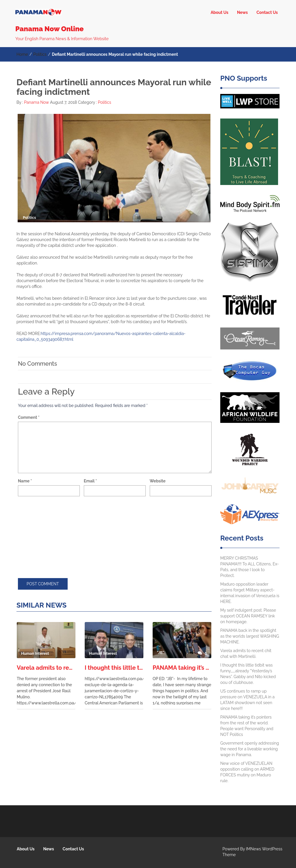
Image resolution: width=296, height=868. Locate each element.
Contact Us (267, 12)
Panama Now (36, 102)
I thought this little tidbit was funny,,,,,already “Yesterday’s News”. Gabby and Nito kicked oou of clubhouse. (114, 668)
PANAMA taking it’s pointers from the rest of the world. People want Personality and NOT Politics (182, 668)
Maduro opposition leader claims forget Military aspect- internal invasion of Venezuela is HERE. (250, 593)
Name (25, 481)
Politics (40, 54)
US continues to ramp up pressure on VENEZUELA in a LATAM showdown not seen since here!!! (247, 700)
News (242, 12)
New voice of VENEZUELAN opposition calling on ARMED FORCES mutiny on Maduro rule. (247, 772)
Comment (29, 417)
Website (158, 481)
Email (90, 481)
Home (22, 54)
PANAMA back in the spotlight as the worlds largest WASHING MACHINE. (250, 636)
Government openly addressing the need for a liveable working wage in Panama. (250, 749)
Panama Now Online (49, 29)
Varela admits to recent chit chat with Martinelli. (46, 668)
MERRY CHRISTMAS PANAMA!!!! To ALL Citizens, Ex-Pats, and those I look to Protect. (249, 567)
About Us (220, 12)
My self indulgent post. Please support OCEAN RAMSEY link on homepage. (248, 616)
